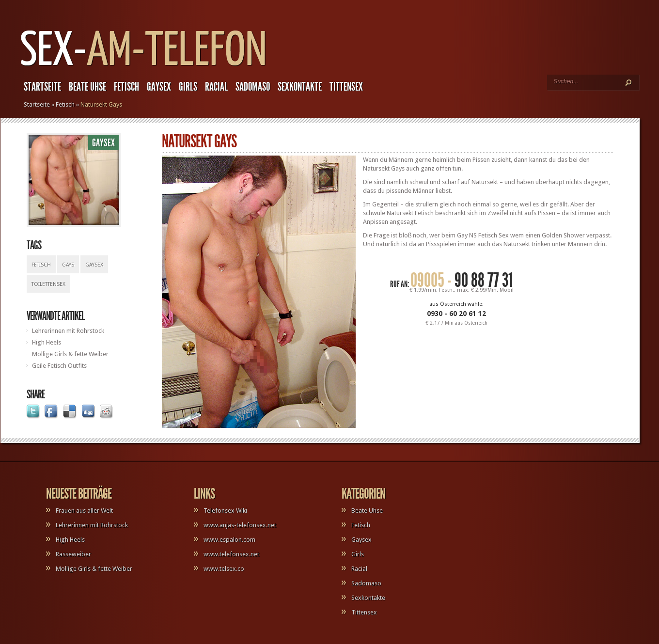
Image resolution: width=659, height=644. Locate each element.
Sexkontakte (300, 87)
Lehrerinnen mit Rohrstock (68, 331)
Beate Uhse (87, 87)
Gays (68, 265)
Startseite (42, 87)
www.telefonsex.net (231, 554)
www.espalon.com (229, 540)
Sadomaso (253, 87)
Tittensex (346, 87)
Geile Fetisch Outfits (59, 366)
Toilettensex (48, 284)
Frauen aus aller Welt (84, 510)
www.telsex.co (224, 569)
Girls (188, 87)
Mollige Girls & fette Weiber (70, 354)
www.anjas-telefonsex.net (240, 525)
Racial (216, 87)
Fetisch (126, 87)
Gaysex (159, 87)
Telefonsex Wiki (225, 510)
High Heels (47, 342)
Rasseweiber (73, 554)
